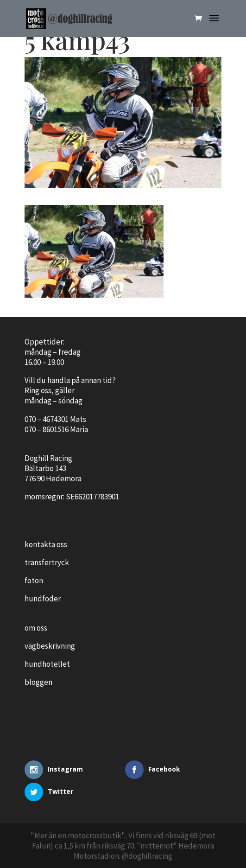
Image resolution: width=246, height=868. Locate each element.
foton (34, 581)
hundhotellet (47, 664)
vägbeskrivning (50, 646)
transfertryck (47, 562)
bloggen (38, 682)
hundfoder (43, 599)
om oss (36, 628)
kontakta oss (46, 544)
